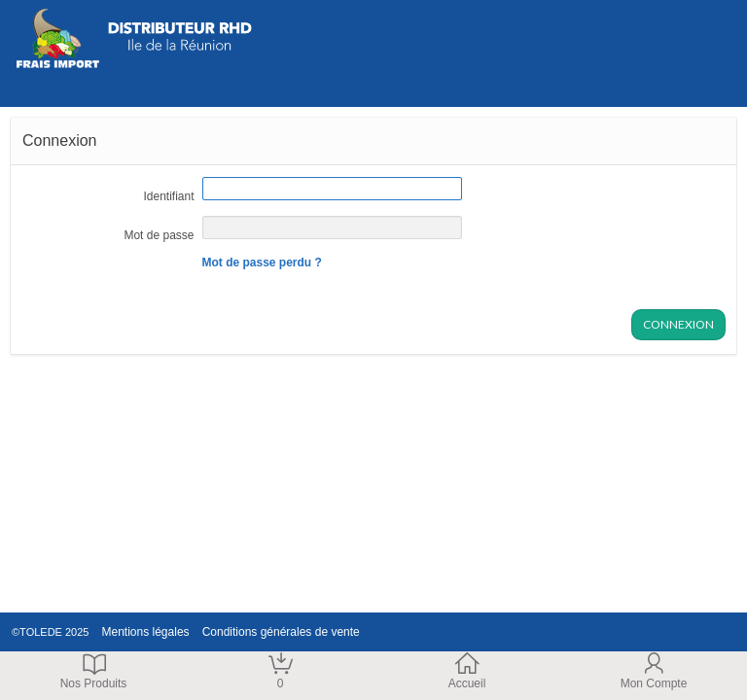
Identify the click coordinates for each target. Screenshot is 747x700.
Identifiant (168, 196)
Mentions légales (141, 632)
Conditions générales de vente (276, 632)
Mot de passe (159, 235)
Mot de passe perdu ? (262, 262)
